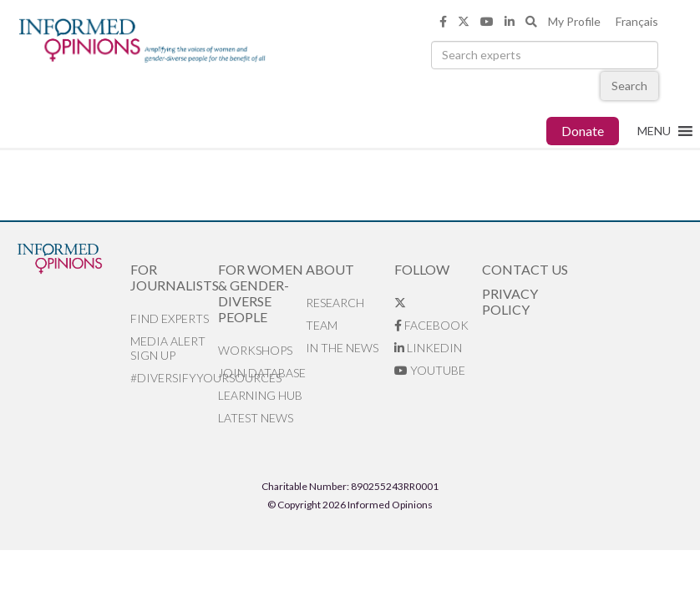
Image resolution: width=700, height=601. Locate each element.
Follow (422, 269)
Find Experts (170, 318)
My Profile (574, 21)
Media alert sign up (168, 348)
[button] (654, 131)
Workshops (255, 350)
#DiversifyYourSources (174, 378)
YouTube (430, 370)
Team (322, 325)
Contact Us (525, 269)
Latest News (256, 418)
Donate (583, 131)
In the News (342, 348)
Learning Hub (260, 395)
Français (637, 21)
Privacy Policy (510, 301)
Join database (262, 373)
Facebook (431, 325)
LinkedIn (428, 348)
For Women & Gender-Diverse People (261, 293)
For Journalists (174, 277)
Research (335, 303)
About (330, 269)
